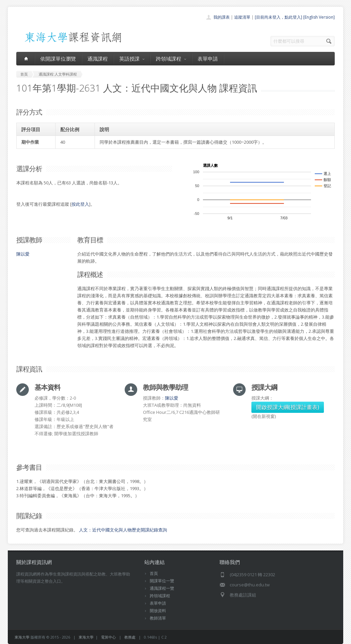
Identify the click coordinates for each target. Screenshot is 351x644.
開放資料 (158, 611)
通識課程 (98, 59)
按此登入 (80, 204)
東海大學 (22, 637)
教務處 (130, 637)
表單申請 (208, 59)
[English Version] (319, 17)
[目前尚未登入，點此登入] (278, 17)
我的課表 (222, 17)
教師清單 (158, 618)
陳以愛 (23, 254)
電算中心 (108, 637)
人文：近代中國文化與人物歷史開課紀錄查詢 (123, 530)
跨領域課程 (171, 59)
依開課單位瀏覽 (58, 59)
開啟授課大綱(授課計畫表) (288, 407)
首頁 (154, 573)
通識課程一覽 (162, 588)
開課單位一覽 (162, 581)
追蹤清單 (242, 17)
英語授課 (132, 59)
